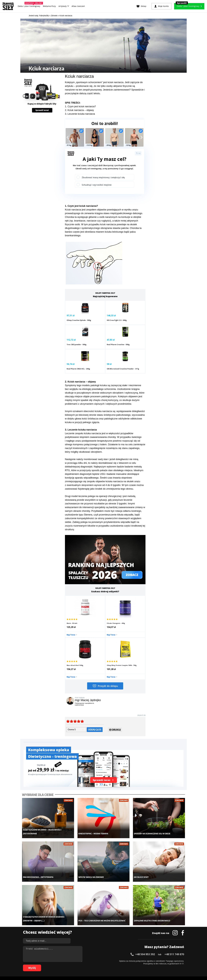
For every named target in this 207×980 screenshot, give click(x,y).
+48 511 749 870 (174, 889)
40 (129, 961)
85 (100, 965)
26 (92, 961)
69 (58, 965)
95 (126, 965)
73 (68, 965)
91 (116, 965)
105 (159, 965)
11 (53, 961)
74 (71, 965)
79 (84, 965)
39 (126, 961)
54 (166, 961)
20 (76, 961)
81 (90, 965)
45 (142, 961)
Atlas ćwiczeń (78, 6)
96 (129, 965)
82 (92, 965)
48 (150, 961)
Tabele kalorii (123, 933)
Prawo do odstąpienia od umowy (91, 971)
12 (55, 961)
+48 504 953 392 (145, 889)
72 (66, 965)
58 (177, 961)
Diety (49, 929)
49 (153, 961)
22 (82, 961)
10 (50, 961)
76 (76, 965)
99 (137, 965)
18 (71, 961)
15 (63, 961)
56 (171, 961)
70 (60, 965)
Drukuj (115, 673)
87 (105, 965)
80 (87, 965)
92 (119, 965)
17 (68, 961)
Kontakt (102, 953)
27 (95, 961)
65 (47, 965)
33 (111, 961)
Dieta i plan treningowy (30, 6)
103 (151, 965)
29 (100, 961)
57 (174, 961)
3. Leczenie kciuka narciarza (80, 114)
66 (50, 965)
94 (124, 965)
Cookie (112, 953)
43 (137, 961)
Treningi (50, 926)
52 (161, 961)
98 (134, 965)
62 (39, 965)
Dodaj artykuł (77, 953)
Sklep (49, 922)
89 (111, 965)
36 (119, 961)
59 (179, 961)
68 (55, 965)
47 (148, 961)
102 (148, 965)
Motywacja (121, 926)
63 (42, 965)
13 (58, 961)
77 (79, 965)
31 (105, 961)
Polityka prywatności (127, 953)
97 (132, 965)
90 (113, 965)
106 (162, 965)
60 (182, 961)
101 (144, 965)
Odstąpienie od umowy (120, 971)
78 (82, 965)
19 (74, 961)
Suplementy (52, 933)
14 (60, 961)
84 (97, 965)
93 (121, 965)
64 (45, 965)
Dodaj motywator (124, 929)
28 (97, 961)
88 (108, 965)
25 (90, 961)
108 (170, 965)
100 (140, 965)
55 (169, 961)
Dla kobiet (86, 922)
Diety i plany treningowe (57, 918)
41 (132, 961)
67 (53, 965)
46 (145, 961)
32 (108, 961)
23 (84, 961)
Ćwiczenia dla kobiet (125, 918)
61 (37, 965)
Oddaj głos (95, 672)
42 (134, 961)
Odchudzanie (87, 929)
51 (158, 961)
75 (74, 965)
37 (121, 961)
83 (95, 965)
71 (63, 965)
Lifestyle (85, 937)
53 (163, 961)
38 (124, 961)
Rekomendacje (123, 937)
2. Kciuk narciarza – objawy (79, 110)
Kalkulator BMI (123, 922)
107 (166, 965)
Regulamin (91, 953)
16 (66, 961)
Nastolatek (86, 933)
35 (116, 961)
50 (156, 961)
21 (79, 961)
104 (155, 965)
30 (103, 961)
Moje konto (86, 926)
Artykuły (64, 6)
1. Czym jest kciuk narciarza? (80, 106)
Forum (119, 941)
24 (87, 961)
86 (103, 965)
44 (140, 961)
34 (113, 961)
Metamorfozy (49, 6)
